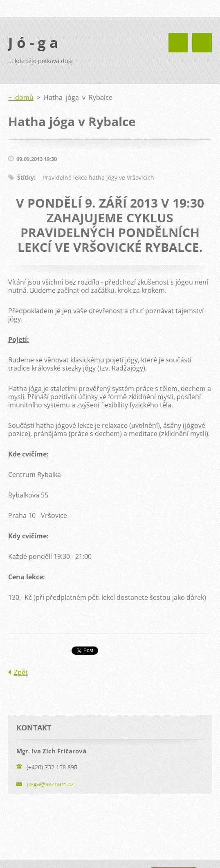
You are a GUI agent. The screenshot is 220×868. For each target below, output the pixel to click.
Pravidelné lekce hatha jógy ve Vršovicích (98, 177)
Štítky (26, 177)
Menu (202, 43)
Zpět (21, 672)
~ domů (21, 97)
